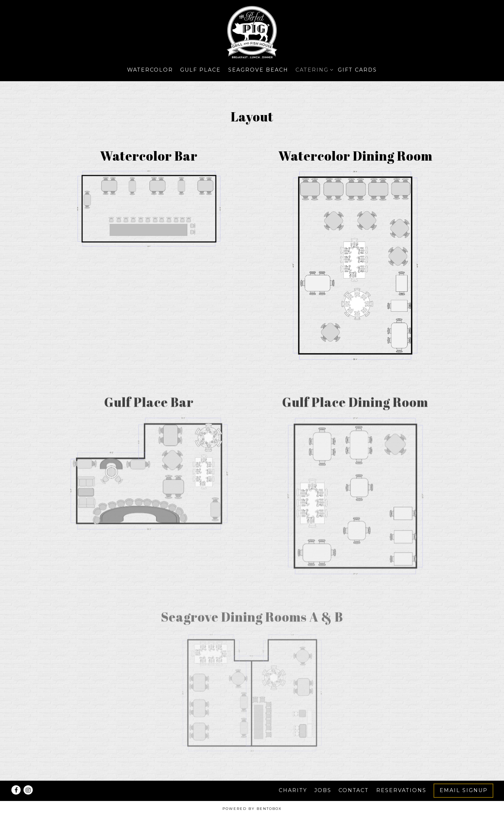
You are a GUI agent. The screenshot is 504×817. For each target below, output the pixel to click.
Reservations (401, 790)
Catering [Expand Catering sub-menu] (313, 69)
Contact (354, 790)
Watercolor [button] (150, 70)
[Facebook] (16, 790)
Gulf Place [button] (200, 70)
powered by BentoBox (252, 809)
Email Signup (464, 790)
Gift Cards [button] (357, 70)
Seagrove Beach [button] (258, 70)
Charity (293, 790)
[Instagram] (28, 790)
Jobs (323, 790)
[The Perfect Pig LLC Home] (252, 32)
